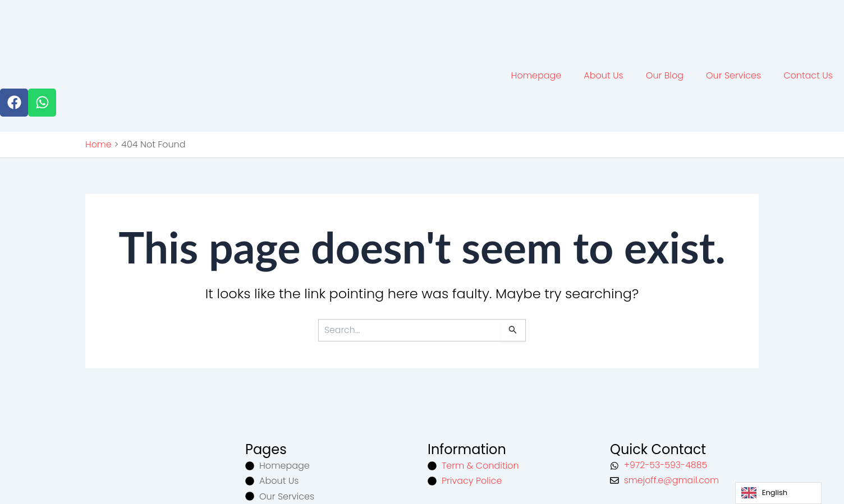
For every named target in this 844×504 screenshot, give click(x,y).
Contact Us (808, 75)
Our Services (733, 75)
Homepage (536, 75)
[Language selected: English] (778, 493)
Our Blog (665, 75)
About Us (603, 75)
